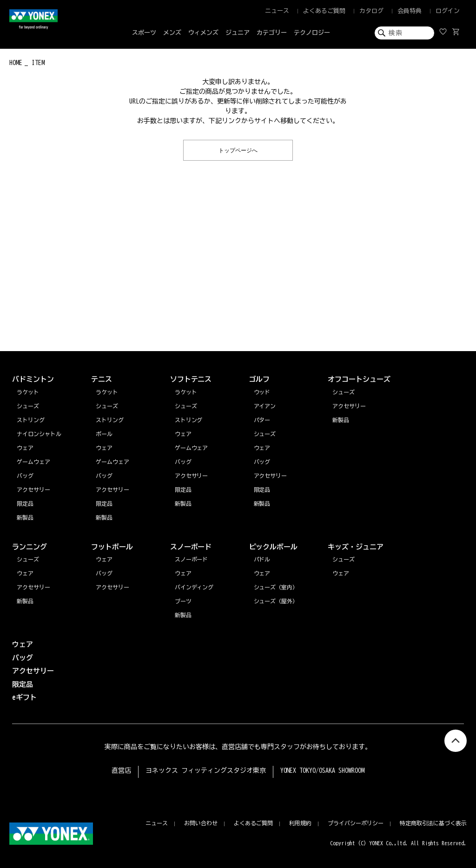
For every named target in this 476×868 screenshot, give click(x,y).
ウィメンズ (203, 33)
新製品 (25, 601)
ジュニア (238, 33)
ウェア (25, 573)
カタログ (371, 11)
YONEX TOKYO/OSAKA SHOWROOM (323, 770)
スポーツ (144, 33)
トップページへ (238, 150)
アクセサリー (33, 587)
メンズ (172, 33)
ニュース (277, 11)
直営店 (121, 770)
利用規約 (300, 823)
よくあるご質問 (324, 11)
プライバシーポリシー (356, 823)
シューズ (28, 559)
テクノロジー (312, 33)
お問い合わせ (201, 823)
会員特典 (410, 11)
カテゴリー (272, 33)
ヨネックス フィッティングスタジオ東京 (206, 770)
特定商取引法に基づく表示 (433, 823)
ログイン (448, 11)
